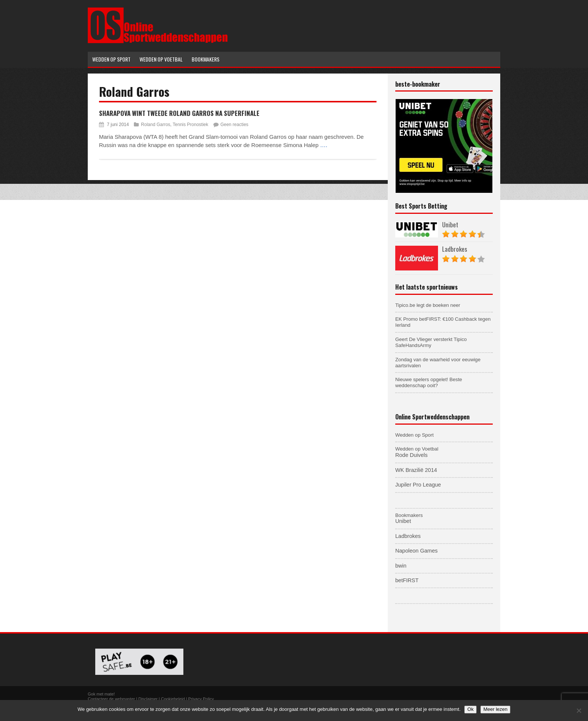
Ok (470, 709)
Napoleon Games (416, 551)
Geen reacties (235, 125)
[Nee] (579, 710)
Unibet (450, 225)
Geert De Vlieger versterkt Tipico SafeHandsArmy (431, 342)
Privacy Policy (201, 699)
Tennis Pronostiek (191, 125)
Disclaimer (148, 699)
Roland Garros (156, 125)
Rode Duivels (411, 455)
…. (324, 145)
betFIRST (407, 580)
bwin (401, 566)
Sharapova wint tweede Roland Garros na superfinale (179, 113)
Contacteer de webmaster (111, 699)
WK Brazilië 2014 (416, 470)
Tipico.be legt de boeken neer (428, 305)
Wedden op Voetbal (417, 449)
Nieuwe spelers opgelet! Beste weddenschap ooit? (429, 382)
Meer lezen (495, 709)
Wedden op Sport (414, 435)
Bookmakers (409, 515)
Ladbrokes (455, 249)
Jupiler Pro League (418, 485)
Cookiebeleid (173, 699)
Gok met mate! (101, 694)
